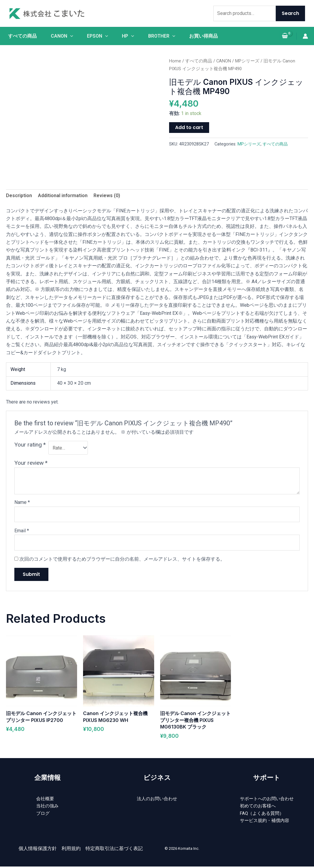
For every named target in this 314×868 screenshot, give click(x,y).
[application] (70, 36)
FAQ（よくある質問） (262, 814)
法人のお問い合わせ (157, 799)
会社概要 (45, 799)
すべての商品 (22, 36)
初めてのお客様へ (257, 807)
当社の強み (48, 807)
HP (128, 36)
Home (175, 61)
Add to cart (189, 127)
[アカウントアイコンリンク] (305, 36)
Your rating (30, 445)
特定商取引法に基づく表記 (114, 851)
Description (19, 195)
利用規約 (71, 851)
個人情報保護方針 (38, 851)
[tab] (19, 196)
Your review (31, 463)
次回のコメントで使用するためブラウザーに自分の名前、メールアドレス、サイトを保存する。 (122, 559)
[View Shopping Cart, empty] (285, 36)
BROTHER (162, 36)
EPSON (98, 36)
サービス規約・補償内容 (264, 822)
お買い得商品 (204, 36)
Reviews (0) (107, 195)
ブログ (43, 814)
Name (22, 502)
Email (22, 531)
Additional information (63, 195)
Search (290, 13)
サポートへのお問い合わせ (267, 799)
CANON (61, 36)
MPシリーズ (247, 61)
